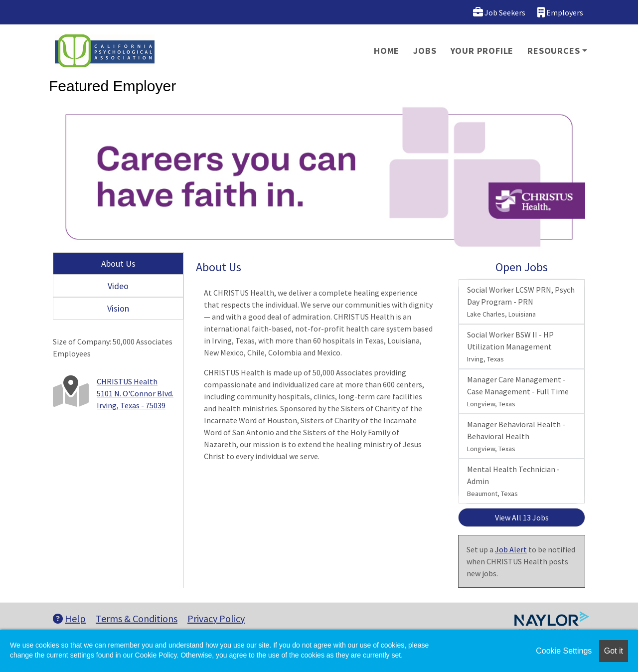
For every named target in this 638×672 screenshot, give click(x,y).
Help (69, 618)
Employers (560, 12)
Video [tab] (118, 286)
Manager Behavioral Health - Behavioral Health (516, 436)
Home (387, 51)
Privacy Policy (216, 618)
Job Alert (511, 549)
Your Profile (482, 51)
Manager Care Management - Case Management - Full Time (518, 391)
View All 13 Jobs (522, 517)
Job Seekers (499, 12)
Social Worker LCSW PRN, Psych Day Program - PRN (521, 302)
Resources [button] (554, 51)
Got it (614, 651)
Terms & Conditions (137, 618)
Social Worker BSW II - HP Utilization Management (510, 346)
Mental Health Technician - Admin (513, 481)
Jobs (425, 51)
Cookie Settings (564, 651)
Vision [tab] (118, 308)
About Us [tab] (118, 263)
